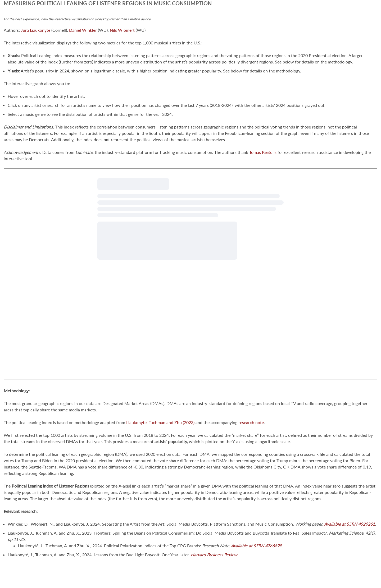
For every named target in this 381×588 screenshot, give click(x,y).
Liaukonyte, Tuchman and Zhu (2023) (160, 422)
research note (251, 422)
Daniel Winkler (83, 30)
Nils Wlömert (122, 30)
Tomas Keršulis (263, 152)
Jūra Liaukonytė (36, 30)
